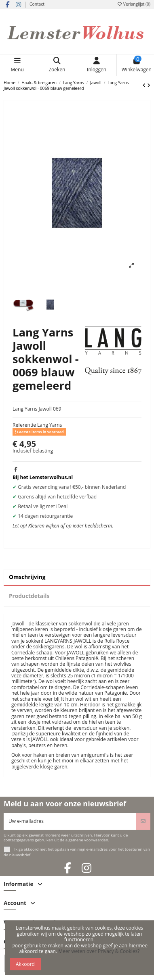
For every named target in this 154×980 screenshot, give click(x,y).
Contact (37, 4)
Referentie (24, 425)
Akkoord (25, 964)
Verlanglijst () (134, 4)
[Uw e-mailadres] (70, 821)
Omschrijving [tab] (27, 577)
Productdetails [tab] (29, 596)
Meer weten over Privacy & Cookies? (99, 951)
